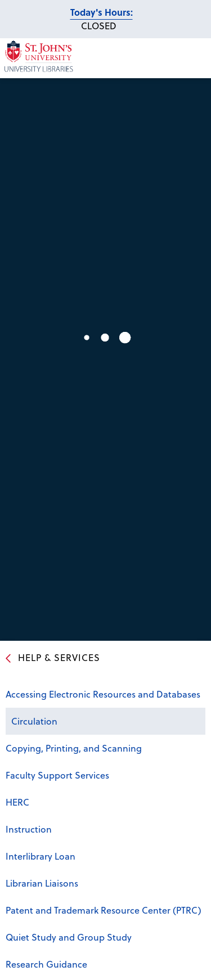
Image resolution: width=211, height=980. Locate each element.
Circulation (34, 721)
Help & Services (59, 657)
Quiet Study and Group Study (69, 937)
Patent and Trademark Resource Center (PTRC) (104, 910)
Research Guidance (46, 964)
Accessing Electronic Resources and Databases (103, 694)
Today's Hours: (102, 12)
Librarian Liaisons (42, 883)
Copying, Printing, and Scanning (74, 748)
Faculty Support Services (57, 775)
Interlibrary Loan (41, 856)
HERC (17, 802)
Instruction (29, 829)
